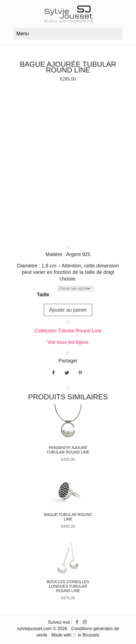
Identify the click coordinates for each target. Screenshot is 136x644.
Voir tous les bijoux (68, 342)
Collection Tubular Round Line (68, 331)
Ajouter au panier (68, 310)
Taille (43, 295)
